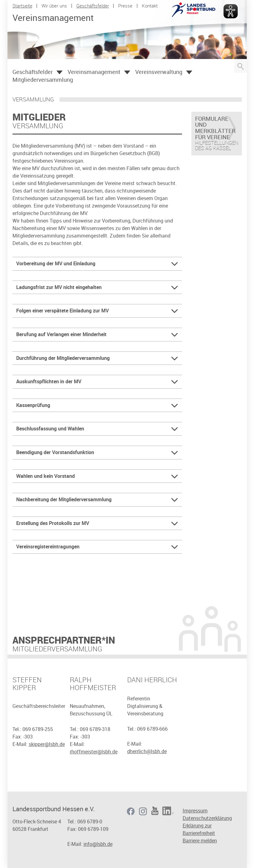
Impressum (195, 811)
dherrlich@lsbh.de (147, 751)
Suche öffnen (241, 66)
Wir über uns (54, 6)
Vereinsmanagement (94, 72)
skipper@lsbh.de (47, 744)
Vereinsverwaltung (159, 72)
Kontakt (150, 6)
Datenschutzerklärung (207, 818)
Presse (125, 6)
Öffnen (60, 72)
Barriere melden (200, 841)
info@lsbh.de (98, 844)
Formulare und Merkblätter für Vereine (215, 128)
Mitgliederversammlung (43, 80)
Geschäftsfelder (93, 6)
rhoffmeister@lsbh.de (94, 752)
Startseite (22, 6)
